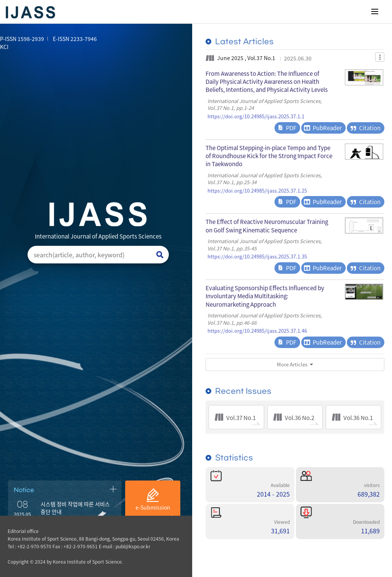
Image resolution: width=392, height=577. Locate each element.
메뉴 (375, 11)
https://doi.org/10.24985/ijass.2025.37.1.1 (256, 116)
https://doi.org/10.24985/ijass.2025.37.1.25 (257, 191)
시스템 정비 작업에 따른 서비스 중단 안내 (75, 508)
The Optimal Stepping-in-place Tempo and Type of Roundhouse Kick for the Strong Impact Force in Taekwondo (269, 156)
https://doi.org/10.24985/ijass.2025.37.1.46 (257, 331)
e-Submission (153, 507)
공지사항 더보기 (113, 489)
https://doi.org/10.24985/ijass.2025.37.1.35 (257, 257)
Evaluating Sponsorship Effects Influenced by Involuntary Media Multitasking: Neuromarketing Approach (265, 296)
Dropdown (380, 57)
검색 (160, 255)
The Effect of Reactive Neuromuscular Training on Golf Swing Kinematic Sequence (267, 226)
